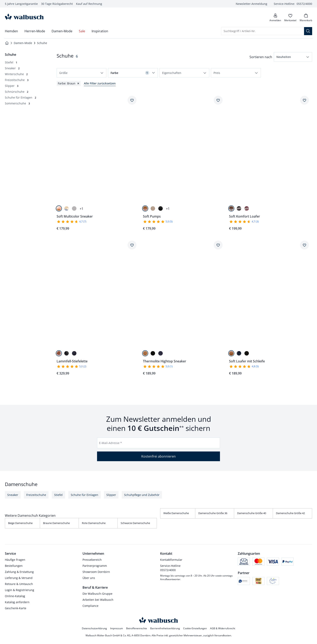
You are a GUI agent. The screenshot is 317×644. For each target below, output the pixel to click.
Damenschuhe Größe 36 (213, 513)
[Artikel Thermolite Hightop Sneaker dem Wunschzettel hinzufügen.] (218, 245)
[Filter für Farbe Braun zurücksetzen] (69, 83)
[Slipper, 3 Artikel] (12, 86)
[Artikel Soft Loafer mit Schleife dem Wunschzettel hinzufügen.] (304, 245)
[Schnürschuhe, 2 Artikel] (17, 92)
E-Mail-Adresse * (110, 443)
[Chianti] (247, 208)
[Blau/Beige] (67, 208)
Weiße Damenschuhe (176, 513)
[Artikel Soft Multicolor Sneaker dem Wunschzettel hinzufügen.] (132, 100)
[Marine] (74, 353)
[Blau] (161, 353)
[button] (293, 57)
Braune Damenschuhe (56, 523)
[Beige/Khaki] (74, 208)
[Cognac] (145, 208)
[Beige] (153, 208)
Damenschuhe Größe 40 (252, 513)
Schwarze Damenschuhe (135, 523)
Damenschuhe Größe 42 (290, 513)
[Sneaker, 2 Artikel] (12, 68)
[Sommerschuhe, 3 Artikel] (17, 103)
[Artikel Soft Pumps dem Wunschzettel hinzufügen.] (218, 100)
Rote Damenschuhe (94, 523)
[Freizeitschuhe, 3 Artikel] (17, 80)
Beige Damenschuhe (20, 523)
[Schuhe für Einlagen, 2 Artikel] (21, 97)
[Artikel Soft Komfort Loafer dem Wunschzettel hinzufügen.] (304, 100)
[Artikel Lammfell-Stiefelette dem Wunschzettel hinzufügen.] (132, 245)
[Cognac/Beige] (59, 208)
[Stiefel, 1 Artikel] (11, 62)
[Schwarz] (161, 208)
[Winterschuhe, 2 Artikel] (16, 74)
